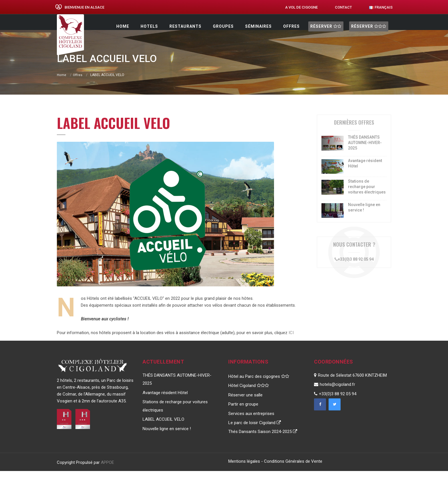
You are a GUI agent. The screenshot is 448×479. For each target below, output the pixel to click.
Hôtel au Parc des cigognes (259, 384)
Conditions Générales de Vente (293, 469)
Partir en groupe (243, 412)
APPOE (107, 470)
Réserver (326, 26)
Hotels (149, 26)
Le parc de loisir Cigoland (255, 431)
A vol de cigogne (301, 7)
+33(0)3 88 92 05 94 (354, 267)
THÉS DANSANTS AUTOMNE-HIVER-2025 (365, 151)
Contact (343, 7)
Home (123, 26)
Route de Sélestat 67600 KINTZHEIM (350, 383)
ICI (291, 341)
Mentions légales (244, 469)
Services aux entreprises (251, 422)
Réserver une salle (245, 403)
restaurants (185, 26)
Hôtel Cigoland (249, 394)
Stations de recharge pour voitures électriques (367, 195)
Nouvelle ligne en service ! (167, 437)
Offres (291, 26)
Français (381, 7)
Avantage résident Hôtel (165, 401)
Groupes (223, 26)
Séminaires (258, 26)
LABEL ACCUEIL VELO (163, 427)
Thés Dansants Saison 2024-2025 (263, 440)
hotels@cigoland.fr (335, 392)
